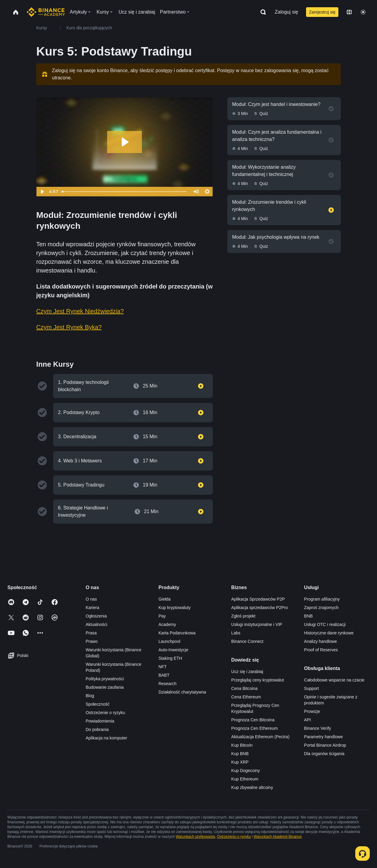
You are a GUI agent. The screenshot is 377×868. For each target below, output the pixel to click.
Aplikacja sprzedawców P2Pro (260, 608)
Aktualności (97, 624)
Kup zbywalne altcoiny (252, 787)
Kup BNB (240, 754)
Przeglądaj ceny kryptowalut (257, 680)
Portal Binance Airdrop (325, 745)
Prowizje (312, 711)
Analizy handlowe (320, 641)
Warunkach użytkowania (196, 837)
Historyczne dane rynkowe (329, 633)
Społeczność (98, 704)
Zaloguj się (286, 12)
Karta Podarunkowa (177, 633)
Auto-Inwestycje (173, 650)
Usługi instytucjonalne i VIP (257, 624)
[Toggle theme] (363, 12)
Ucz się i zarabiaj (247, 672)
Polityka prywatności (105, 679)
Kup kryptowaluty (175, 608)
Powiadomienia (100, 721)
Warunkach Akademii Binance (278, 837)
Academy (167, 624)
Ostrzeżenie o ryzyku (105, 713)
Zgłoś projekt (243, 616)
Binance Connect (247, 641)
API (307, 720)
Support (311, 688)
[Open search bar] (261, 12)
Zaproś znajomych (321, 608)
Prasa (91, 633)
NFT (163, 667)
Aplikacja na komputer (107, 738)
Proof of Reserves (321, 650)
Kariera (93, 608)
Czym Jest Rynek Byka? (69, 327)
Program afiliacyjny (322, 599)
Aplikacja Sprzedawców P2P (258, 599)
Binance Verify (318, 728)
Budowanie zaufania (105, 687)
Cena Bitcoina (244, 688)
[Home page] (46, 12)
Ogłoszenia (96, 616)
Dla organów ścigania (324, 754)
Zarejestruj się (322, 12)
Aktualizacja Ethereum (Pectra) (260, 737)
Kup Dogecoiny (246, 771)
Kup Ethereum (245, 779)
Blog (90, 696)
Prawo (92, 641)
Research (168, 684)
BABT (164, 675)
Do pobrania (97, 729)
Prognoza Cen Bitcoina (253, 720)
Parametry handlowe (323, 737)
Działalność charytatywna (182, 692)
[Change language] (349, 12)
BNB (308, 616)
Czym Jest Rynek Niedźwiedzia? (80, 311)
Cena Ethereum (246, 697)
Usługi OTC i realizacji (325, 624)
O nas (91, 599)
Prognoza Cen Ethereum (254, 728)
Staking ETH (170, 658)
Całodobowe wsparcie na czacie (334, 680)
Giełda (165, 599)
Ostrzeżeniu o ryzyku (234, 837)
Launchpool (169, 641)
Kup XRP (240, 762)
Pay (162, 616)
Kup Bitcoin (242, 745)
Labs (236, 633)
